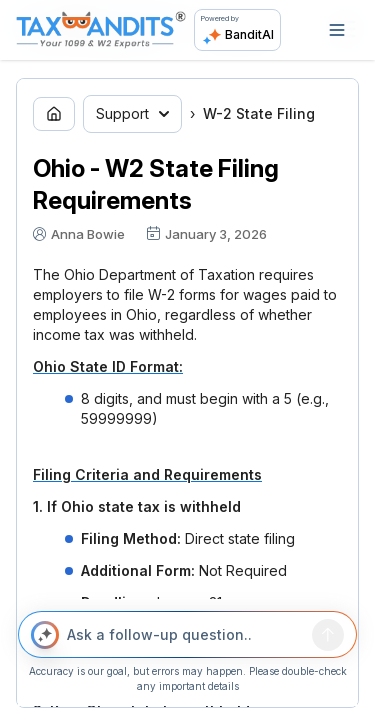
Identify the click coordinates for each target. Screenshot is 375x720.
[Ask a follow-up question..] (186, 635)
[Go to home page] (54, 114)
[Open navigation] (337, 30)
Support (132, 113)
